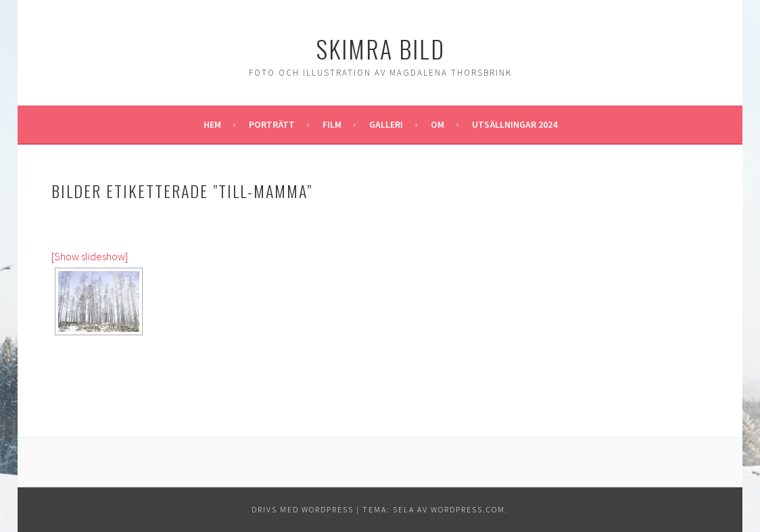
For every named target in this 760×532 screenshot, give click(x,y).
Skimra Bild (380, 48)
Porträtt (272, 124)
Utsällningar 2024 (515, 124)
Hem (212, 124)
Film (332, 124)
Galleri (386, 124)
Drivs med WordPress (303, 509)
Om (437, 124)
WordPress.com (468, 509)
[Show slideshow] (90, 256)
